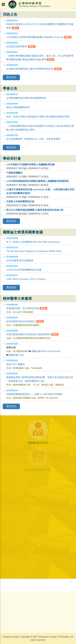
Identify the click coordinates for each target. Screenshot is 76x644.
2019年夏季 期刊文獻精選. (20, 261)
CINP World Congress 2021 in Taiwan (26, 279)
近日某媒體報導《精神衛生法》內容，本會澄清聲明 (33, 139)
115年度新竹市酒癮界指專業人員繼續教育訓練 (30, 165)
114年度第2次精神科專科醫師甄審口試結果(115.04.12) (35, 37)
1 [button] (34, 589)
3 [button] (42, 589)
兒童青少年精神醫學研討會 (20, 202)
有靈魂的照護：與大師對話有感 (27, 308)
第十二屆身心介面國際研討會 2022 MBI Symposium (33, 242)
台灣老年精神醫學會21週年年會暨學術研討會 (30, 69)
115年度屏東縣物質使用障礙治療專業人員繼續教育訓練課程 (37, 181)
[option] (23, 582)
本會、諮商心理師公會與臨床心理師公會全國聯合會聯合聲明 (38, 117)
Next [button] (70, 581)
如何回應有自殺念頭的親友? (25, 321)
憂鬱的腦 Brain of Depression (45, 351)
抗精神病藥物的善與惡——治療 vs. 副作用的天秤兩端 (34, 394)
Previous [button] (6, 581)
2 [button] (38, 589)
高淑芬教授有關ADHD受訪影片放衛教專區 (32, 334)
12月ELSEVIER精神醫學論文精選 (24, 270)
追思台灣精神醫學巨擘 (18, 107)
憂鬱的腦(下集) (15, 355)
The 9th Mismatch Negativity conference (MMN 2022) (34, 251)
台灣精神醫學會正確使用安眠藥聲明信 (26, 98)
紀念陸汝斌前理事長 (17, 47)
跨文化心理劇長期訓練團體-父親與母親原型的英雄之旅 (35, 210)
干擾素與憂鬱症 (14, 173)
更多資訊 (11, 77)
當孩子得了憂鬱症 (16, 364)
